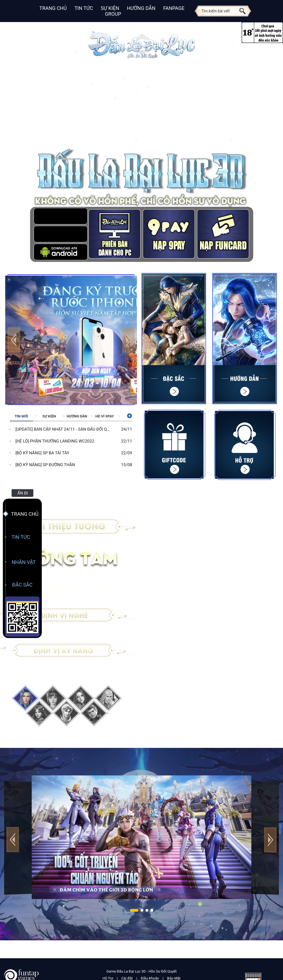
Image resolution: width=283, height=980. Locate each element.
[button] (128, 340)
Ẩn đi (23, 493)
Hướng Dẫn (141, 8)
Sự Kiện (110, 8)
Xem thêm (129, 416)
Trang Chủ (53, 8)
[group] (71, 339)
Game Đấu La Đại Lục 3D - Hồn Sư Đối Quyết (141, 971)
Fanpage (174, 8)
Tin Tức (84, 8)
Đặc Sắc (22, 585)
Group (113, 14)
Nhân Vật (24, 562)
